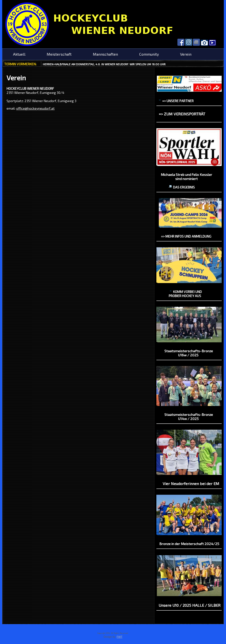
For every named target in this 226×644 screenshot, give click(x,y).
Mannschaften (105, 54)
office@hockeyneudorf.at (35, 108)
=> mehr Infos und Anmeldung (186, 236)
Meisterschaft (59, 54)
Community (149, 54)
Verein (186, 54)
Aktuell (19, 54)
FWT (120, 637)
